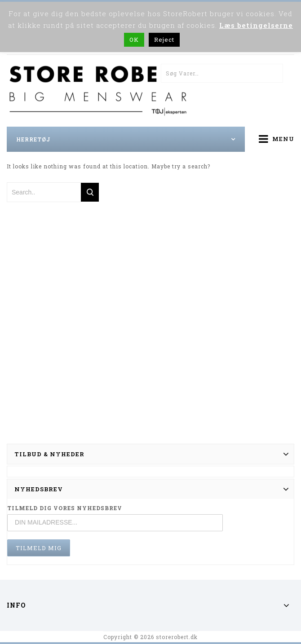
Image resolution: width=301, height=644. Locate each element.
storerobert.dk (177, 637)
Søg (274, 73)
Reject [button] (164, 40)
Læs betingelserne (256, 25)
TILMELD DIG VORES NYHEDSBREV (65, 508)
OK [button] (134, 40)
